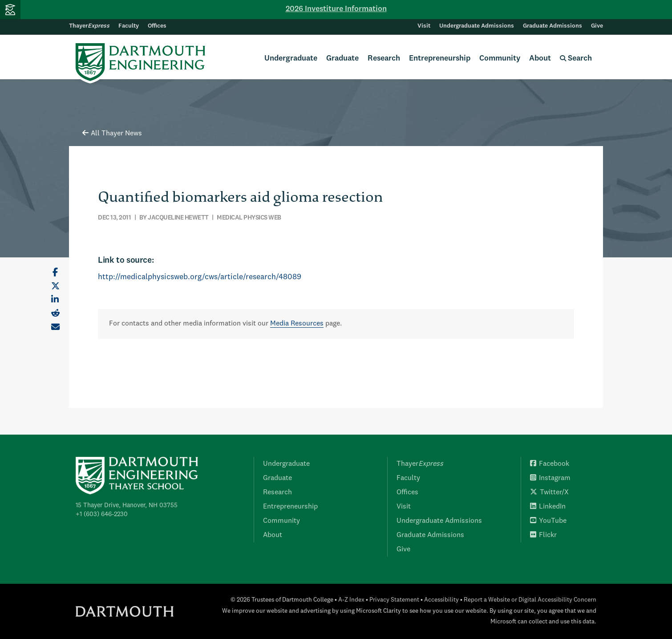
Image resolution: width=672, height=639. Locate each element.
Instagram (550, 478)
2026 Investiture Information (336, 9)
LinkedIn (548, 507)
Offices (157, 26)
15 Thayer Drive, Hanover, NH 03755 (127, 505)
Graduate (342, 59)
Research (384, 59)
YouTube (548, 521)
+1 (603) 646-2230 (102, 514)
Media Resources (297, 324)
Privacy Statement (394, 600)
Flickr (543, 535)
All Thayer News (112, 134)
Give (597, 26)
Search (576, 59)
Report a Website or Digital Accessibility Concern (530, 600)
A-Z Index (351, 600)
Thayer (89, 26)
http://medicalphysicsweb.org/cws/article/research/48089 (200, 277)
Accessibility (441, 600)
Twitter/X (549, 492)
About (540, 59)
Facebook (550, 464)
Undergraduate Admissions (477, 26)
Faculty (129, 26)
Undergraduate (291, 59)
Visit (424, 26)
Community (500, 59)
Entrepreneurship (440, 59)
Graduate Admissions (553, 26)
